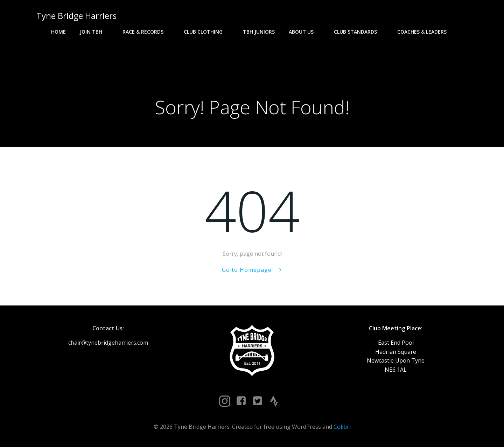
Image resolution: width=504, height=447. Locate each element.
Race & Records (146, 32)
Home (58, 32)
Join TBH (94, 32)
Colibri (342, 427)
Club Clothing (206, 32)
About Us (304, 32)
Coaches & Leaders (425, 32)
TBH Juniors (259, 32)
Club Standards (359, 32)
